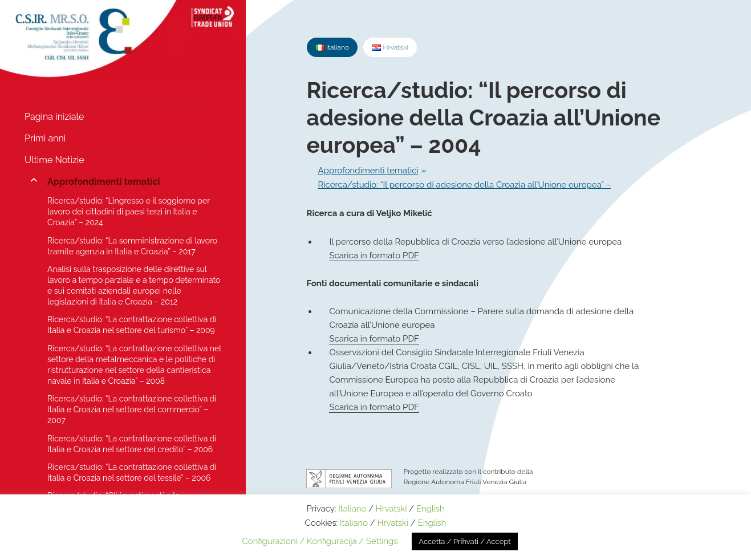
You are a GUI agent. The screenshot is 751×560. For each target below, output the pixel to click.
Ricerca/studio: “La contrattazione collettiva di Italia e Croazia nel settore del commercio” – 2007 (132, 409)
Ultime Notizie (54, 160)
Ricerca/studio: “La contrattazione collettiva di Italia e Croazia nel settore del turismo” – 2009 (132, 325)
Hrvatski (391, 509)
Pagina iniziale (54, 117)
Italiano (352, 509)
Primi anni (45, 138)
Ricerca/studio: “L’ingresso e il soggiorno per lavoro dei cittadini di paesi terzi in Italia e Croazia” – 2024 (129, 212)
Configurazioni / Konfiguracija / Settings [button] (320, 541)
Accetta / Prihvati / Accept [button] (464, 541)
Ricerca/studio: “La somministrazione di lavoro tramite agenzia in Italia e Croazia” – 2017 (132, 246)
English (431, 509)
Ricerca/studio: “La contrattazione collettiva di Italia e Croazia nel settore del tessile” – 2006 (132, 472)
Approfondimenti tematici (103, 182)
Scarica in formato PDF (374, 255)
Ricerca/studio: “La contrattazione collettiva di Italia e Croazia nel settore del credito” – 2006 (132, 444)
